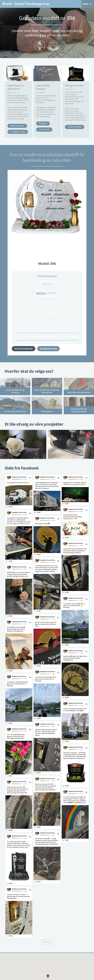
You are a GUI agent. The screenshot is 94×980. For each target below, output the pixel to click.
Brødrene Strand (26, 4)
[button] (48, 976)
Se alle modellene (75, 127)
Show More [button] (47, 942)
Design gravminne (17, 126)
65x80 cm (46, 284)
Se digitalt (43, 124)
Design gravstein (49, 349)
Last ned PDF (44, 129)
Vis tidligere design (18, 132)
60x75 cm (41, 293)
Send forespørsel (24, 349)
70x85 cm (52, 293)
